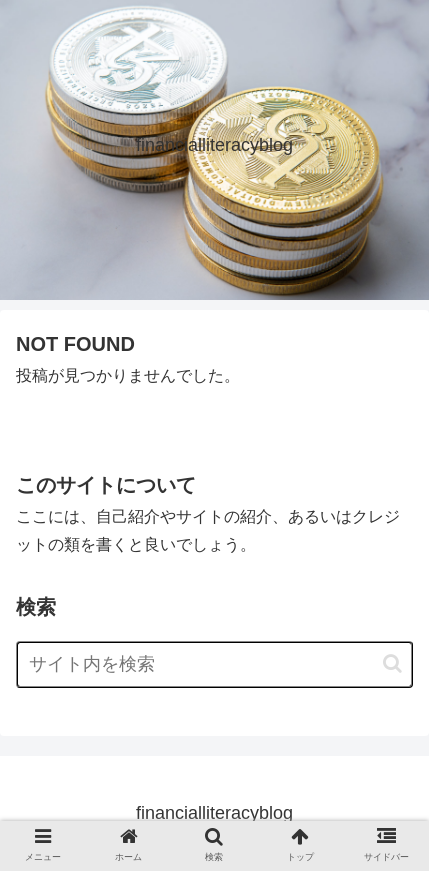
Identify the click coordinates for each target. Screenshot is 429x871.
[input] (214, 664)
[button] (392, 663)
